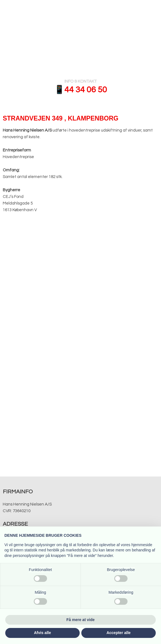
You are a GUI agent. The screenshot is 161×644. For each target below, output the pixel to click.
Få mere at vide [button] (80, 620)
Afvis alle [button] (42, 633)
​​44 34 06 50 (86, 90)
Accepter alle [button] (119, 633)
